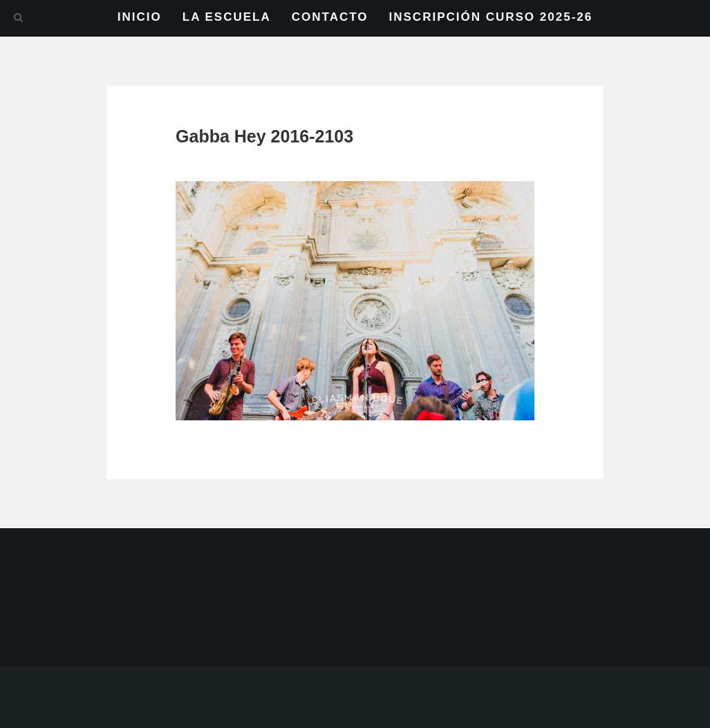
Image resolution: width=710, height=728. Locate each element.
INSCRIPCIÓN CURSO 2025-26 (491, 17)
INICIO (140, 17)
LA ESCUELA (227, 17)
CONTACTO (330, 17)
